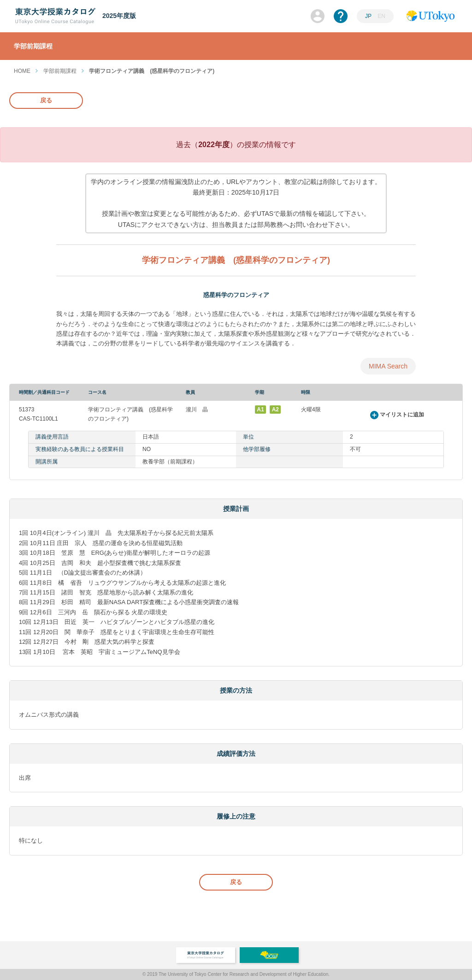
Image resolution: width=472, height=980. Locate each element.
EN (381, 16)
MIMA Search (388, 366)
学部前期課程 (60, 71)
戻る (46, 100)
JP (368, 16)
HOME (22, 71)
